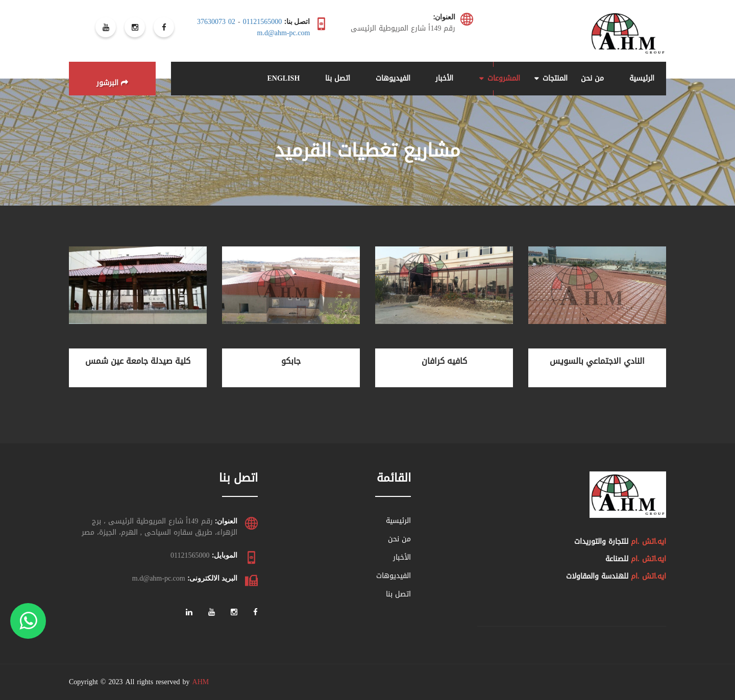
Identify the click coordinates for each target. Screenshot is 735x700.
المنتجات (555, 78)
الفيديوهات (393, 78)
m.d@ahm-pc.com (284, 33)
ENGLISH (283, 78)
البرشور (112, 83)
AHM (201, 682)
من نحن (592, 78)
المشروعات (504, 78)
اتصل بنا (338, 78)
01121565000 (262, 22)
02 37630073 (216, 22)
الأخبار (444, 78)
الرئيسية (642, 78)
